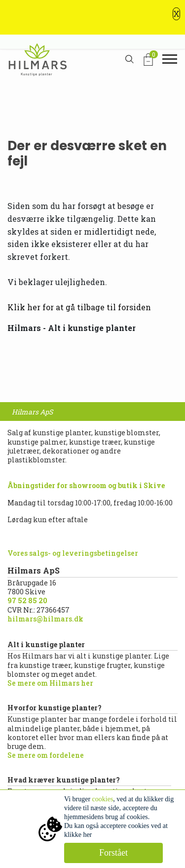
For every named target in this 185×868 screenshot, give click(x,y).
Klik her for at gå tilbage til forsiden (79, 307)
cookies (103, 799)
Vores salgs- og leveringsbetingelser (73, 553)
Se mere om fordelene (46, 755)
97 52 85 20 (27, 600)
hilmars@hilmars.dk (45, 619)
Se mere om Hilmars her (50, 683)
